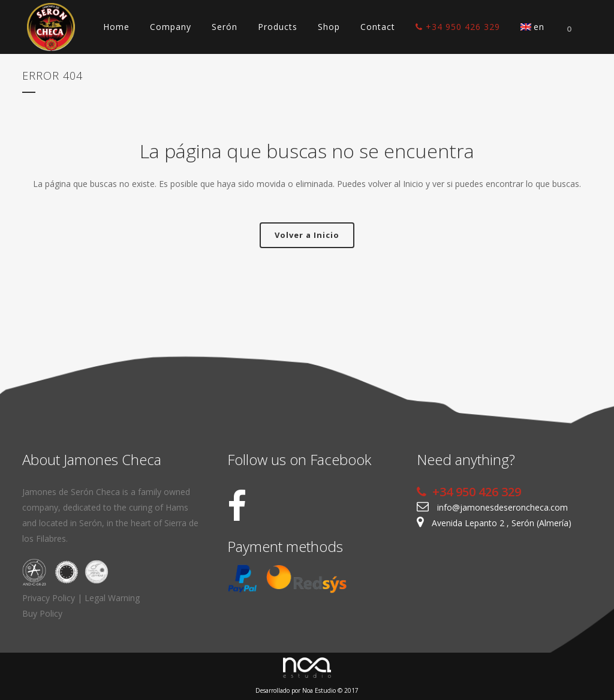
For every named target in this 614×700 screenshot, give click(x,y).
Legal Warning (112, 598)
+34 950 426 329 (469, 492)
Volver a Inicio (307, 235)
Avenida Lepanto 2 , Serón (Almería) (502, 523)
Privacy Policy (49, 598)
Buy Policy (42, 613)
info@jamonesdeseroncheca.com (502, 507)
